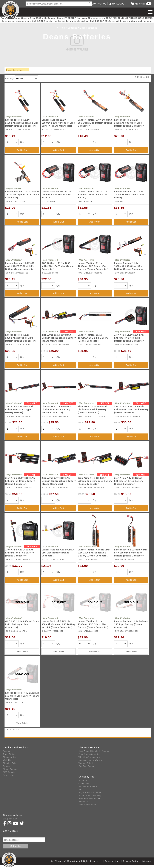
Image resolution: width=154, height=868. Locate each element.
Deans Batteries (89, 28)
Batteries (72, 28)
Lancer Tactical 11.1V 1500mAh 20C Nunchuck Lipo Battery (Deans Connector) (58, 123)
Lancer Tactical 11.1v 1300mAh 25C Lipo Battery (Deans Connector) (93, 338)
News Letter (9, 775)
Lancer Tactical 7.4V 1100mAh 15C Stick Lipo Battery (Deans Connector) (22, 696)
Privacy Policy (131, 861)
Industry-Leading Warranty (91, 760)
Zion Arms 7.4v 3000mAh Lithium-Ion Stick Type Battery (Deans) (19, 409)
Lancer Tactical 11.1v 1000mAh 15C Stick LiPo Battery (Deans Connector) (93, 266)
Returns (7, 766)
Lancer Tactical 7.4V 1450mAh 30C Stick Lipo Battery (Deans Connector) (95, 123)
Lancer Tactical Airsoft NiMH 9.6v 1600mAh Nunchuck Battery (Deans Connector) (94, 553)
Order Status (9, 754)
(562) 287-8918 (10, 819)
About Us (83, 780)
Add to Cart (22, 150)
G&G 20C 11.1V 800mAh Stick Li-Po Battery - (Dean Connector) (22, 624)
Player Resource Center (90, 793)
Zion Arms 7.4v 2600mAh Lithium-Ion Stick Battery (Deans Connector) (20, 553)
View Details (22, 651)
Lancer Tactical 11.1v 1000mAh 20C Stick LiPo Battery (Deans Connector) (129, 266)
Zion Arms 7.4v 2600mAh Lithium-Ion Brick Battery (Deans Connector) (129, 481)
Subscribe (9, 834)
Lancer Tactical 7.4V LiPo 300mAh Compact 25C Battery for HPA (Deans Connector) (59, 624)
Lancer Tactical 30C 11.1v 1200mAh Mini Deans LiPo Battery (129, 195)
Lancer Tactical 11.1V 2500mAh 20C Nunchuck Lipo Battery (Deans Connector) (22, 123)
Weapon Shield (86, 763)
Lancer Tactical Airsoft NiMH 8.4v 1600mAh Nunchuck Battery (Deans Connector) (130, 553)
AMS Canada (9, 772)
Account (7, 751)
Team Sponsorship (87, 805)
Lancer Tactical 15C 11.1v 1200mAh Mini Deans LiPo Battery (56, 195)
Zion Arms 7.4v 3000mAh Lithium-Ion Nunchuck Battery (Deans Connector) (95, 481)
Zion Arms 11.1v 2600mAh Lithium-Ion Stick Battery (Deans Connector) (93, 409)
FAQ (81, 790)
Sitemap (147, 861)
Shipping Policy (10, 763)
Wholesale (83, 802)
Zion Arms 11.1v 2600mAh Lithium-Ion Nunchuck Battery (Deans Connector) (131, 409)
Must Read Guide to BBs (90, 799)
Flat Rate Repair (86, 766)
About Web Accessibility (90, 796)
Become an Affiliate (88, 787)
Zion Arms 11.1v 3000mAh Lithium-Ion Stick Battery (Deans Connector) (56, 409)
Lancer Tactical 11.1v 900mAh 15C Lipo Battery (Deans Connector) (131, 624)
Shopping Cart (10, 757)
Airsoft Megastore (11, 10)
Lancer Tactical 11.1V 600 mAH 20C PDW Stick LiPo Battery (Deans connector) (20, 266)
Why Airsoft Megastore (89, 757)
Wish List (7, 760)
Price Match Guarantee (89, 754)
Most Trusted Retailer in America (94, 751)
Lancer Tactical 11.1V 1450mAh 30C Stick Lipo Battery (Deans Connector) (129, 123)
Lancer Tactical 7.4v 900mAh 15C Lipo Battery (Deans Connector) (58, 553)
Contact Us (84, 784)
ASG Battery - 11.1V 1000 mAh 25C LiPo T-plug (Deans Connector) (58, 266)
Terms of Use (112, 861)
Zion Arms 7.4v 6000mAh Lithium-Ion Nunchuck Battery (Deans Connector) (59, 481)
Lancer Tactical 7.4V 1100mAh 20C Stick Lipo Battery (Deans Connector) (22, 195)
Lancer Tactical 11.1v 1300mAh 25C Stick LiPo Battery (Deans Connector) (93, 624)
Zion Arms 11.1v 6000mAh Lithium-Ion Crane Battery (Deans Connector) (20, 481)
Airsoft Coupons (11, 769)
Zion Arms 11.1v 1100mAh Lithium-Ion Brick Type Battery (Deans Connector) (129, 338)
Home (62, 28)
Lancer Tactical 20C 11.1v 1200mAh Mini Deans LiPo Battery (93, 195)
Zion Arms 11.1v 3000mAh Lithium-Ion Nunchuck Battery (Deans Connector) (59, 338)
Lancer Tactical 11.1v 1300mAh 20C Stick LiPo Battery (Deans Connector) (20, 338)
